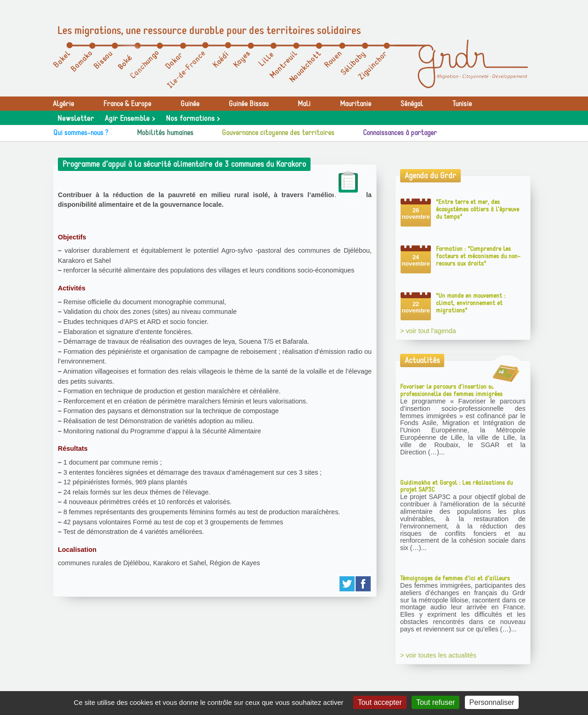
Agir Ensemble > (130, 119)
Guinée (190, 104)
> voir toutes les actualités (438, 655)
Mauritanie (356, 104)
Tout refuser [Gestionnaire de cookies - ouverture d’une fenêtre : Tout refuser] (435, 702)
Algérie (63, 104)
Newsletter (76, 119)
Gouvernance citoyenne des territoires (278, 133)
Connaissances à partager (400, 133)
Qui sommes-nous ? (81, 133)
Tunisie (462, 104)
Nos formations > (193, 119)
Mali (304, 104)
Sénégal (412, 104)
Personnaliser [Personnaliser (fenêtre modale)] (492, 702)
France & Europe (127, 104)
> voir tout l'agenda (428, 331)
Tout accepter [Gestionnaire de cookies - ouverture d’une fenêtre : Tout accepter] (380, 702)
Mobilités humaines (165, 133)
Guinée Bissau (249, 104)
